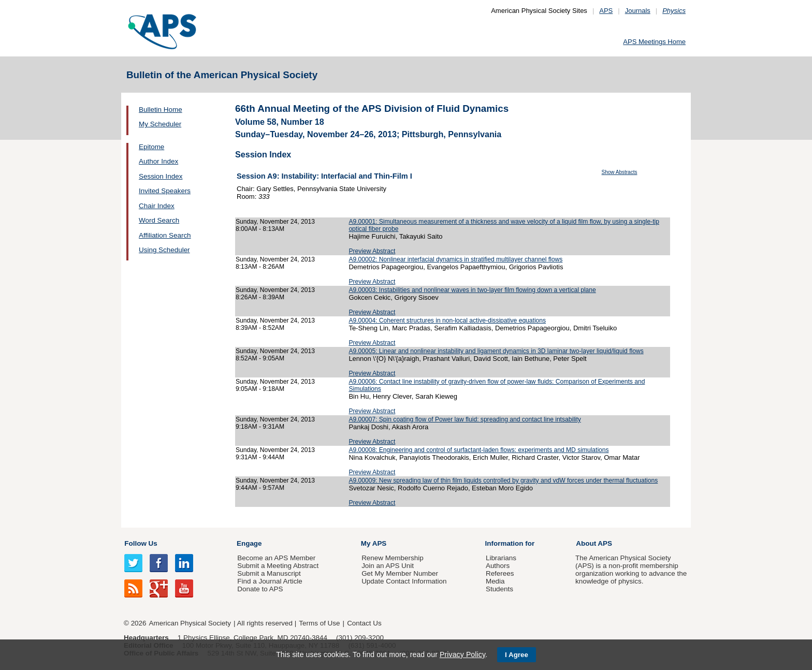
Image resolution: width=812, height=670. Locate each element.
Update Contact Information (404, 581)
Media (495, 581)
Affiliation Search (165, 235)
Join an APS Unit (388, 566)
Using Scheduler (164, 250)
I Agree (517, 655)
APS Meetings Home (654, 42)
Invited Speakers (165, 191)
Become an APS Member (276, 558)
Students (499, 589)
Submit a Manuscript (269, 573)
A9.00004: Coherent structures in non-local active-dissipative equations (447, 321)
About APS (594, 543)
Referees (500, 573)
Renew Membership (393, 558)
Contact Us (364, 623)
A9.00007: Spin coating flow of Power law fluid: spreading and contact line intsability (465, 419)
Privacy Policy (462, 654)
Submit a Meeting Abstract (278, 566)
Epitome (151, 147)
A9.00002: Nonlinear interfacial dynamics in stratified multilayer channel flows (455, 259)
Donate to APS (260, 589)
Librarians (501, 558)
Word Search (159, 220)
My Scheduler (160, 124)
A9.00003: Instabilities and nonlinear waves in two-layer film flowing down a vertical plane (472, 290)
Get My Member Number (400, 573)
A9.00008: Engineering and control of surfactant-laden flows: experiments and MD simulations (479, 450)
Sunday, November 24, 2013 (275, 222)
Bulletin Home (161, 110)
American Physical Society (190, 623)
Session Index (161, 176)
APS (606, 11)
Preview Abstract (372, 251)
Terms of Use (319, 623)
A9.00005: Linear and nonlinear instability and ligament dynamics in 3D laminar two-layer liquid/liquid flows (496, 351)
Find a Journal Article (270, 581)
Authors (498, 566)
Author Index (158, 161)
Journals (638, 11)
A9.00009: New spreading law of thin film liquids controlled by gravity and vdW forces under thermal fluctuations (503, 480)
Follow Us (141, 543)
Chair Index (157, 206)
